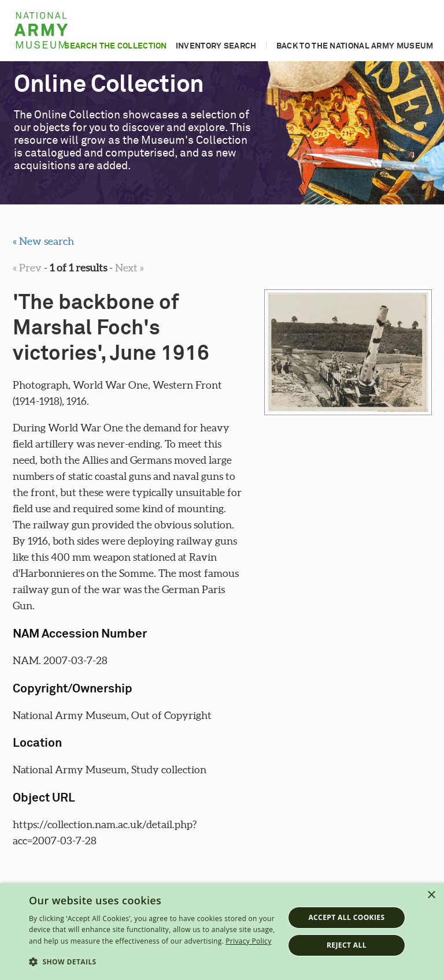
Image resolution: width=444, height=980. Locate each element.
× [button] (431, 895)
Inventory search (216, 46)
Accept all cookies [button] (346, 917)
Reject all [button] (347, 945)
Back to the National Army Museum (355, 46)
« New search (43, 241)
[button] (153, 962)
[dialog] (222, 931)
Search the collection (115, 46)
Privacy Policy (248, 941)
